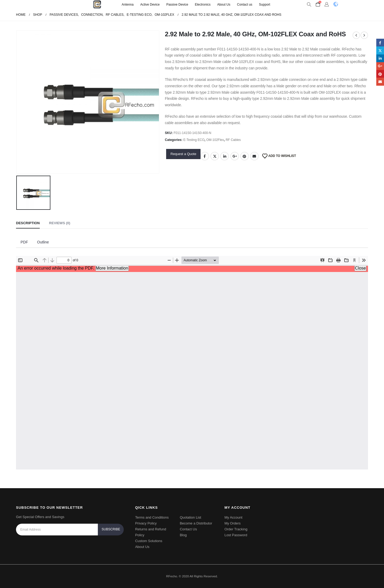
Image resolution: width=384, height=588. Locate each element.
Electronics (203, 5)
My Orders (233, 523)
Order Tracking (236, 529)
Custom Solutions (149, 541)
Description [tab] (28, 223)
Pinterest (245, 156)
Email (254, 156)
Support (265, 5)
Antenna (128, 5)
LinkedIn (225, 156)
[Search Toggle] (309, 5)
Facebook (205, 156)
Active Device (150, 5)
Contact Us (188, 529)
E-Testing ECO (194, 140)
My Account (233, 517)
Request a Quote (183, 154)
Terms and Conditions (152, 517)
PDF (24, 242)
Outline (43, 242)
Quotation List (190, 517)
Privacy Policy (146, 523)
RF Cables (233, 140)
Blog (183, 535)
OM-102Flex (215, 140)
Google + (235, 156)
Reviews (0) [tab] (60, 223)
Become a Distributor (196, 523)
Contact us (245, 5)
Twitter (215, 156)
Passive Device (177, 5)
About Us (224, 5)
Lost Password (236, 535)
